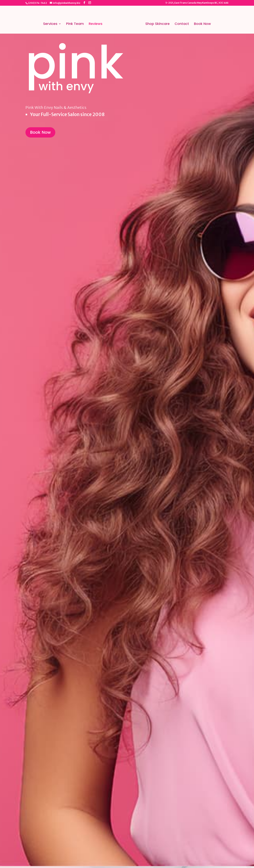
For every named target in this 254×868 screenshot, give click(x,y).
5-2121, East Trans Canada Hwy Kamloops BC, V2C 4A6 (197, 3)
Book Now (202, 24)
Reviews (96, 24)
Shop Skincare (157, 24)
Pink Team (75, 24)
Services (50, 24)
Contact (182, 24)
